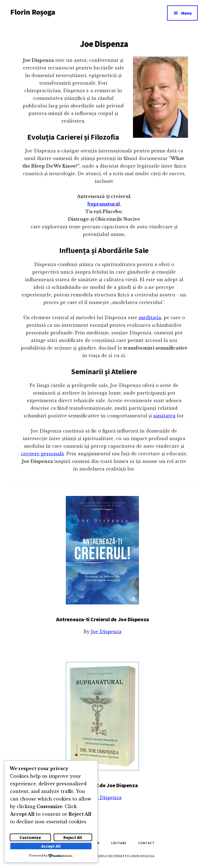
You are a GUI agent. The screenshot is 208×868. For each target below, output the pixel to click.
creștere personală (42, 454)
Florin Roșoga (33, 12)
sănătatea (164, 416)
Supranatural (103, 204)
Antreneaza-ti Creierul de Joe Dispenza (103, 619)
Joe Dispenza (106, 632)
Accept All (51, 846)
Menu (186, 13)
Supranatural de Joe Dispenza (102, 785)
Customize (30, 837)
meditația (150, 318)
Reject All (73, 837)
